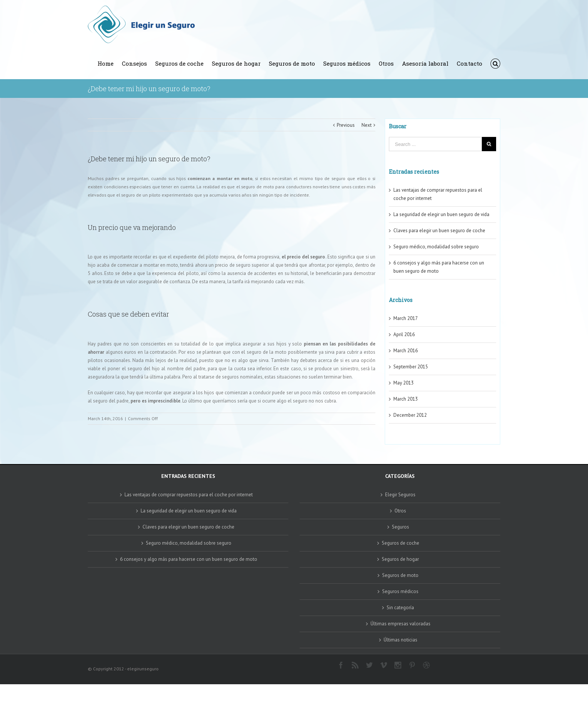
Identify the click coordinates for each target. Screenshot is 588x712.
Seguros (400, 527)
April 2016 (404, 334)
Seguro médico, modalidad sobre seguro (436, 247)
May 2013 (403, 383)
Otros (400, 511)
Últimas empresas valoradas (400, 624)
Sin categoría (400, 608)
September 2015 (411, 367)
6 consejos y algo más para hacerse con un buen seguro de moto (189, 559)
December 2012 (410, 415)
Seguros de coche (400, 543)
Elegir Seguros (400, 495)
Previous (346, 125)
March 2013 (406, 399)
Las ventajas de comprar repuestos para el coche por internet (189, 495)
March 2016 (406, 351)
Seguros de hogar (400, 559)
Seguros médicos (400, 591)
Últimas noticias (400, 640)
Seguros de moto (400, 575)
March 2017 (406, 318)
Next (367, 125)
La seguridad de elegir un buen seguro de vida (441, 214)
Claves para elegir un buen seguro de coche (439, 231)
